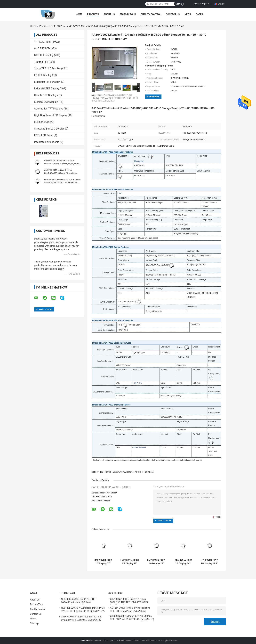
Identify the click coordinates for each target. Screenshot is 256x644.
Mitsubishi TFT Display (47, 82)
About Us (109, 14)
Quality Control (151, 14)
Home (79, 14)
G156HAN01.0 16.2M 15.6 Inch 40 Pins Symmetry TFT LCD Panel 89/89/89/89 (81, 618)
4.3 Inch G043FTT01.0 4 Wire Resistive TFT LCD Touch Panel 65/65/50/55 (130, 609)
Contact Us (173, 14)
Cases (199, 14)
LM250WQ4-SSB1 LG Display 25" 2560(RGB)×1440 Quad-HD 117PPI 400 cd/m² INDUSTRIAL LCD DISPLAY (130, 562)
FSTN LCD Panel (44, 135)
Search (179, 4)
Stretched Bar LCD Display (49, 129)
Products (93, 14)
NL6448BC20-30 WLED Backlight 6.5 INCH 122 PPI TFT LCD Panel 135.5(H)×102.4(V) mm (83, 610)
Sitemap (34, 623)
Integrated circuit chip (47, 142)
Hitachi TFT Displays (46, 95)
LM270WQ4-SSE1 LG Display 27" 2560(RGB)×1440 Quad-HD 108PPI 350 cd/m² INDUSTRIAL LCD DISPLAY (103, 562)
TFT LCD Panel (59, 26)
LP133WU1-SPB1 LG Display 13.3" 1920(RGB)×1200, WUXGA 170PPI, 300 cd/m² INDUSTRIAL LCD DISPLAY (209, 562)
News (188, 14)
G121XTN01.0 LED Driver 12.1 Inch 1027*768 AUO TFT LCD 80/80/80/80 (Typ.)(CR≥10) (129, 601)
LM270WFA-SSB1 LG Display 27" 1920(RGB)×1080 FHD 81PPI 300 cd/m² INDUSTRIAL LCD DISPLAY (156, 562)
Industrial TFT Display (47, 89)
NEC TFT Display (44, 55)
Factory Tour (128, 14)
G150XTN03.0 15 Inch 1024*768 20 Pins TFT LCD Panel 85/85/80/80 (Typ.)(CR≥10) (132, 618)
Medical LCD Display (46, 102)
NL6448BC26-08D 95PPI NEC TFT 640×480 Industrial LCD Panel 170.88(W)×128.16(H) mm (78, 601)
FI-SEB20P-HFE (139, 448)
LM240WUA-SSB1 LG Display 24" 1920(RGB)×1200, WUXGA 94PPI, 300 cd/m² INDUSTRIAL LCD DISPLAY (183, 562)
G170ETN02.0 (126, 472)
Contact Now (153, 97)
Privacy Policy (87, 641)
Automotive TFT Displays (49, 109)
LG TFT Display (43, 75)
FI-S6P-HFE (137, 383)
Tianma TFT (41, 62)
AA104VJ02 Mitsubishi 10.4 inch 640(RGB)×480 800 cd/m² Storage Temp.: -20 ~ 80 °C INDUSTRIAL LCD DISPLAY (115, 98)
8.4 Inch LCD (41, 122)
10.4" (120, 193)
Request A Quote (201, 4)
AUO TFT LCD (42, 48)
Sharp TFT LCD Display (47, 69)
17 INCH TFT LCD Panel (144, 472)
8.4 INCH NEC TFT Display (108, 472)
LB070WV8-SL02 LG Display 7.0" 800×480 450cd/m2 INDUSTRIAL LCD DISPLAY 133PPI (62, 183)
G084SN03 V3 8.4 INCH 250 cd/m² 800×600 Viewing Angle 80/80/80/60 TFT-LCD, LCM (62, 164)
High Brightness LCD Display (51, 115)
